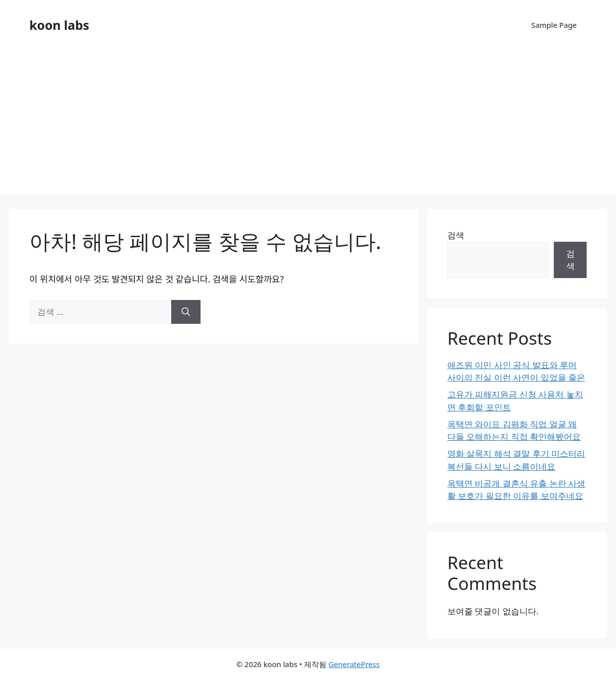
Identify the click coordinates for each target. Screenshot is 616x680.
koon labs (59, 25)
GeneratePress (354, 664)
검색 (456, 235)
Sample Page (554, 25)
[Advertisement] (308, 124)
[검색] (186, 312)
